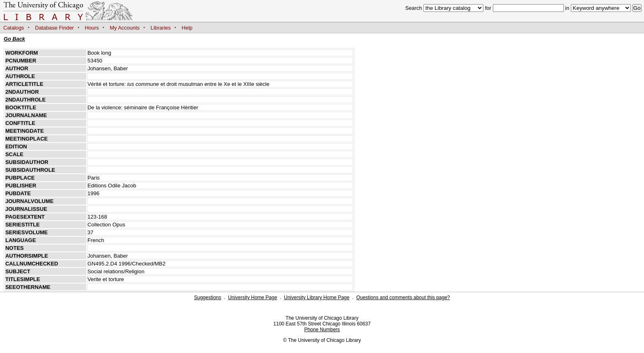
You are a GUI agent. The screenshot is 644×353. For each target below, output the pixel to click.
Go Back (14, 39)
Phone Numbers (322, 330)
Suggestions (207, 298)
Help (187, 28)
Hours (92, 28)
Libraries (161, 28)
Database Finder (54, 28)
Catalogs (14, 28)
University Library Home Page (316, 298)
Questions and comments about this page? (403, 298)
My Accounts (125, 28)
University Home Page (252, 298)
